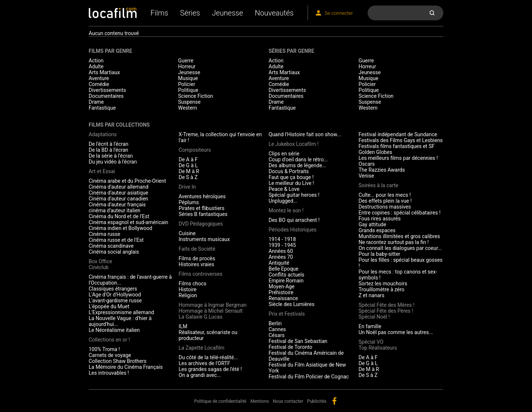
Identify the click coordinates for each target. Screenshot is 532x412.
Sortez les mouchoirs (383, 284)
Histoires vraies (197, 264)
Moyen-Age (282, 286)
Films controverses (201, 274)
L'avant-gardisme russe (115, 301)
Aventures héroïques (202, 196)
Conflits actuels (287, 275)
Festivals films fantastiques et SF (397, 146)
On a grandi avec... (200, 375)
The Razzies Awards (382, 170)
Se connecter (339, 13)
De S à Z (188, 177)
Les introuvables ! (109, 373)
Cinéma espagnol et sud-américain (128, 222)
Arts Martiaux (104, 72)
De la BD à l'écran (108, 150)
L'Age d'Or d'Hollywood (115, 295)
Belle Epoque (284, 269)
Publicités (317, 401)
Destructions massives (385, 207)
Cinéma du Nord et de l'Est (119, 216)
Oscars (367, 164)
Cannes (277, 329)
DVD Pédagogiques (201, 224)
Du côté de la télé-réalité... (209, 357)
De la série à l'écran (111, 156)
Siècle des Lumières (291, 304)
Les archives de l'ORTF (205, 363)
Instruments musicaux (204, 239)
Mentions (260, 401)
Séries (190, 13)
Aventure (99, 78)
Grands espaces (377, 230)
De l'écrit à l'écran (109, 144)
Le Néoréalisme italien (114, 330)
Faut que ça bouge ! (291, 177)
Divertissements (107, 90)
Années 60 (281, 251)
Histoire (188, 289)
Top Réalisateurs (378, 348)
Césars (277, 335)
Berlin (275, 323)
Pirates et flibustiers (202, 208)
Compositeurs (195, 150)
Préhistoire (281, 292)
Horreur (187, 66)
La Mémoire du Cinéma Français (126, 367)
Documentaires (106, 96)
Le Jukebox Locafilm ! (294, 144)
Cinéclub (99, 267)
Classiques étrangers (113, 289)
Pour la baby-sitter (380, 254)
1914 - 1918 (282, 239)
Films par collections (119, 125)
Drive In (187, 187)
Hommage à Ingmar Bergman (213, 305)
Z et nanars (372, 295)
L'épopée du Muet (109, 306)
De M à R (189, 171)
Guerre (186, 61)
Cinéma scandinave (111, 246)
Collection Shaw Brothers (117, 361)
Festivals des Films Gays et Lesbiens (401, 140)
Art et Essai (102, 171)
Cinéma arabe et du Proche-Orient (127, 181)
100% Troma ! (104, 349)
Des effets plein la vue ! (385, 201)
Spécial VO (371, 342)
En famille (370, 326)
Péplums (189, 202)
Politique (188, 90)
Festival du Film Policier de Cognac (309, 377)
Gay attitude (373, 224)
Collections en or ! (109, 340)
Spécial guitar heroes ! (294, 195)
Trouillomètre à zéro (382, 289)
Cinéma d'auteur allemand (119, 187)
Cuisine (187, 233)
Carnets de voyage (110, 355)
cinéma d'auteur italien (115, 210)
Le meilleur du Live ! (291, 183)
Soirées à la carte (378, 185)
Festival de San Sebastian (298, 341)
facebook (334, 401)
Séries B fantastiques (203, 214)
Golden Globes (376, 152)
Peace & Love (284, 189)
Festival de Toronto (290, 347)
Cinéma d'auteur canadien (118, 199)
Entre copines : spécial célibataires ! (400, 213)
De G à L (188, 165)
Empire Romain (286, 281)
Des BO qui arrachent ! (294, 220)
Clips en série (284, 154)
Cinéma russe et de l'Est (116, 240)
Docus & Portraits (289, 171)
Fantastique (102, 108)
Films (159, 13)
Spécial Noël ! (374, 317)
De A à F (188, 159)
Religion (188, 295)
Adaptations (103, 134)
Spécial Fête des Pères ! (386, 311)
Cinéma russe (104, 234)
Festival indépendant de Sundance (398, 134)
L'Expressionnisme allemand (121, 312)
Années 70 (281, 257)
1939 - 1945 (282, 245)
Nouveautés (274, 13)
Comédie (99, 84)
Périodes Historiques (293, 230)
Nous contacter (288, 401)
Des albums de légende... (297, 165)
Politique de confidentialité (220, 401)
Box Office (100, 261)
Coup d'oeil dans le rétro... (298, 159)
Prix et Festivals (287, 314)
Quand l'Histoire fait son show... (305, 134)
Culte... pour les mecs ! (385, 195)
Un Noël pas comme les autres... (396, 332)
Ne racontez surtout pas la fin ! (394, 242)
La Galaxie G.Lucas (201, 317)
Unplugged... (283, 201)
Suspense (189, 102)
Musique (188, 78)
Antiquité (279, 263)
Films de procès (197, 258)
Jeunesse (227, 13)
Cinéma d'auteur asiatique (118, 193)
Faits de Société (197, 249)
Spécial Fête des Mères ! (387, 305)
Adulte (96, 66)
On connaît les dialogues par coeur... (400, 248)
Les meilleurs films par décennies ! (398, 158)
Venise (366, 176)
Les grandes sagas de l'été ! (210, 369)
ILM (183, 326)
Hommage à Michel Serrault (211, 311)
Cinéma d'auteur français (117, 205)
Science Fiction (196, 96)
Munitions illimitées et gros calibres (399, 236)
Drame (96, 102)
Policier (187, 84)
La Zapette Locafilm (202, 348)
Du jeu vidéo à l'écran (113, 162)
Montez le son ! (286, 210)
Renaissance (283, 298)
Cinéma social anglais (114, 252)
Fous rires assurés (380, 219)
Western (187, 108)
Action (96, 61)
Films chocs (193, 284)
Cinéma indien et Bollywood (120, 228)
